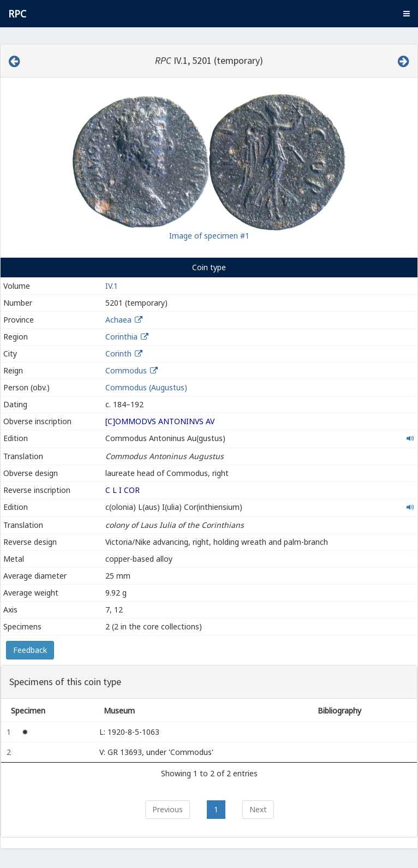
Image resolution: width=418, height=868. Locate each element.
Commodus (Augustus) (146, 387)
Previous (168, 809)
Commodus (126, 370)
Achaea (118, 320)
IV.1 (112, 286)
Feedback (30, 650)
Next (258, 809)
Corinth (118, 353)
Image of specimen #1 (209, 236)
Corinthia (121, 337)
